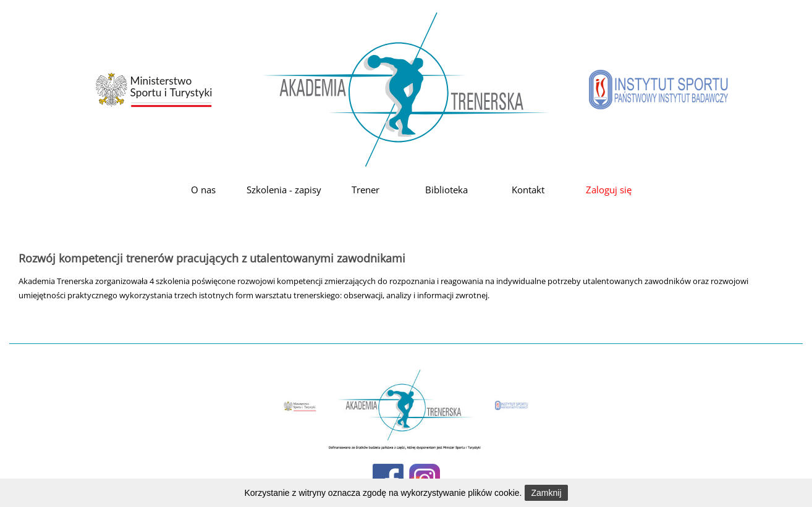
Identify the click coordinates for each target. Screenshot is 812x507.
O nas (203, 190)
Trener (366, 190)
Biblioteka (446, 190)
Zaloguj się (609, 190)
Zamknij (546, 493)
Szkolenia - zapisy (284, 190)
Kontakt (528, 190)
